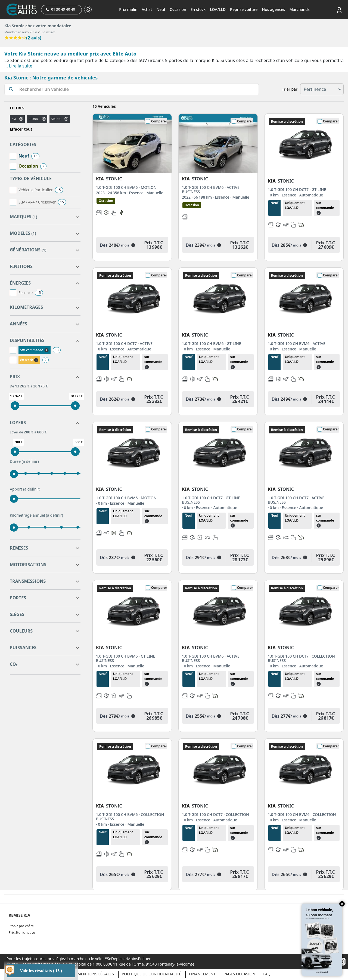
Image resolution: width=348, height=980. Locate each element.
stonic (34, 119)
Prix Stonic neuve (22, 933)
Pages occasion (239, 974)
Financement (202, 974)
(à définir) (30, 461)
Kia (35, 32)
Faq (267, 974)
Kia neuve (48, 32)
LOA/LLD (218, 9)
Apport (25, 489)
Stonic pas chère (21, 926)
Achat (147, 9)
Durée (24, 461)
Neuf (161, 9)
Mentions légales (96, 974)
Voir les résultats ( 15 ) (41, 971)
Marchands (299, 9)
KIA (14, 119)
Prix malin (128, 9)
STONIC (56, 119)
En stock (198, 9)
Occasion (178, 9)
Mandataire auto (17, 32)
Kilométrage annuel (36, 515)
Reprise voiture (244, 9)
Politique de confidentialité (151, 974)
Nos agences (273, 9)
